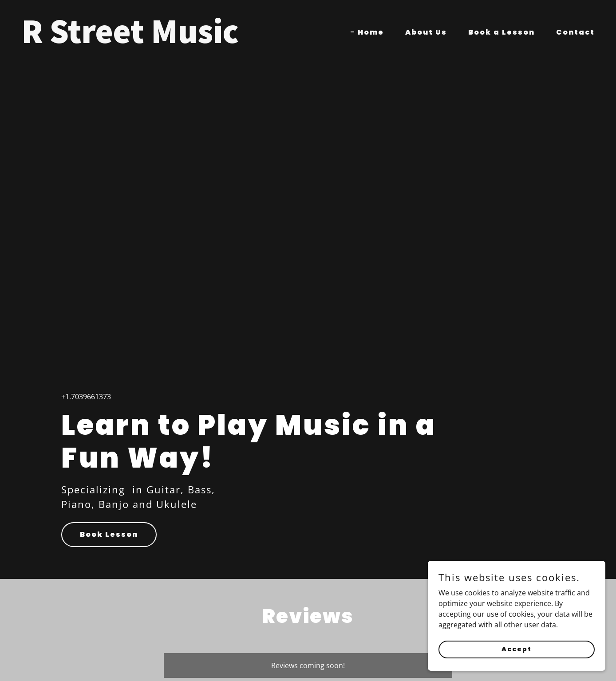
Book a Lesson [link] (501, 32)
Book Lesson (109, 534)
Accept (517, 649)
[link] (161, 40)
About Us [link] (426, 32)
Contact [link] (575, 32)
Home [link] (371, 32)
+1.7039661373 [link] (86, 397)
